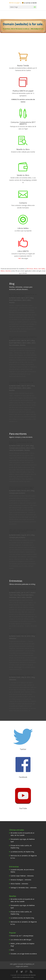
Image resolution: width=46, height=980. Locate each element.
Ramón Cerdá (15, 298)
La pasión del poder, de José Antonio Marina (23, 590)
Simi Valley (42, 269)
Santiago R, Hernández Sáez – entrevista (24, 888)
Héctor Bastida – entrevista (19, 884)
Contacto (23, 203)
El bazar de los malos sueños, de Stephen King (21, 383)
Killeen (3, 271)
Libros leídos (23, 228)
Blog (32, 298)
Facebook (23, 777)
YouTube (23, 808)
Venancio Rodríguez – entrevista (21, 675)
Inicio (12, 950)
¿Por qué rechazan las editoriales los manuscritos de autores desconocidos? (23, 532)
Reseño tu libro (23, 149)
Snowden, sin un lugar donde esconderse (24, 954)
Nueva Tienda (23, 66)
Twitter (23, 749)
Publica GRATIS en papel (23, 91)
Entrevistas (13, 597)
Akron (36, 269)
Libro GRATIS (23, 251)
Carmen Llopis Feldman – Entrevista (22, 634)
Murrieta (8, 271)
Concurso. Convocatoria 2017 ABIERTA (23, 123)
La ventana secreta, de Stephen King (22, 852)
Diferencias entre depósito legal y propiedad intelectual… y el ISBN (22, 488)
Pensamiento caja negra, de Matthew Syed (23, 338)
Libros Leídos (27, 300)
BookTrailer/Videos (15, 300)
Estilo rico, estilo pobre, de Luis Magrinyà (21, 443)
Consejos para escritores (17, 448)
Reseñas (12, 302)
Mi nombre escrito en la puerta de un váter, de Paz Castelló (23, 295)
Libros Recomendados (16, 450)
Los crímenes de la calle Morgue (21, 940)
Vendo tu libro (23, 175)
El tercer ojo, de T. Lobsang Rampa (22, 936)
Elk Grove (30, 269)
